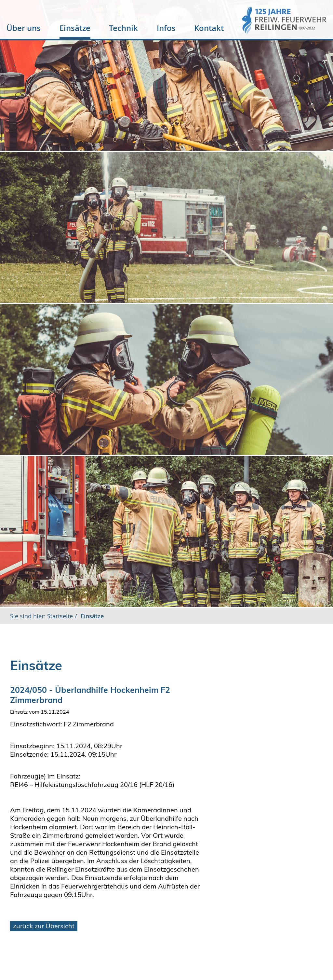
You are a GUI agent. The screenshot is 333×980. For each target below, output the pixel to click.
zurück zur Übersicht (44, 926)
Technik (123, 28)
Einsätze (75, 28)
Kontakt (209, 28)
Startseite (59, 616)
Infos (166, 28)
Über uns (24, 28)
